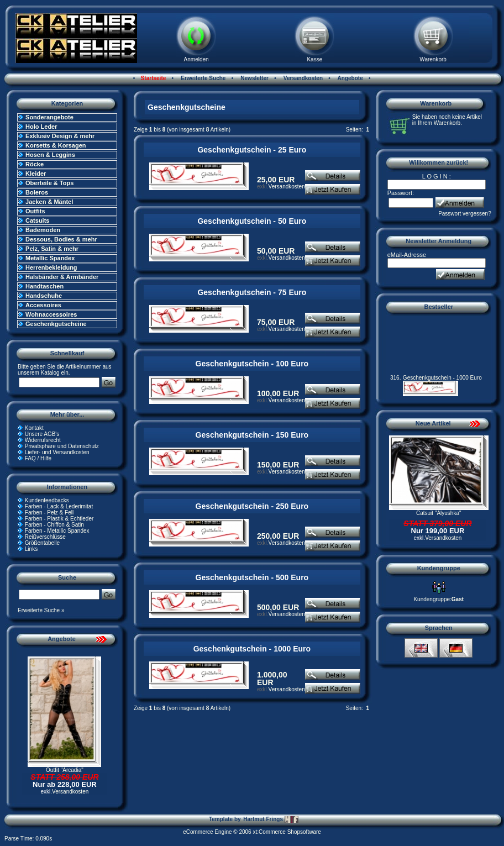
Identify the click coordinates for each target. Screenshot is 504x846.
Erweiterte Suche (202, 78)
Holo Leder (41, 127)
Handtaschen (44, 286)
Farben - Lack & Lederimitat (59, 506)
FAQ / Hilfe (38, 458)
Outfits (35, 211)
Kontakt (34, 428)
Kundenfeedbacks (47, 500)
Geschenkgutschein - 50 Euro (252, 221)
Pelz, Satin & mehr (52, 249)
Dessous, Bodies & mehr (61, 239)
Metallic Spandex (50, 258)
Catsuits (37, 220)
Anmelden (196, 59)
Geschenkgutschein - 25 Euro (252, 150)
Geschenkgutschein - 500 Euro (252, 577)
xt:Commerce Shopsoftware (287, 832)
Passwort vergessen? (465, 214)
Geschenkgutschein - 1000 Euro (252, 649)
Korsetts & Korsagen (56, 145)
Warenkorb (433, 59)
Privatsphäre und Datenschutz (62, 446)
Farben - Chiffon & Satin (54, 525)
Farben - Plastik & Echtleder (59, 519)
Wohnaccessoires (51, 314)
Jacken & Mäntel (49, 202)
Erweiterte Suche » (41, 610)
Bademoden (43, 230)
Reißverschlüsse (45, 537)
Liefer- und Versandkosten (57, 452)
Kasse (314, 59)
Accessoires (43, 305)
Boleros (37, 192)
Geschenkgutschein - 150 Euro (252, 435)
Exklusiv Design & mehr (60, 136)
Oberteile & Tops (49, 183)
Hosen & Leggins (50, 155)
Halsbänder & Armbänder (62, 277)
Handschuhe (44, 296)
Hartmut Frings (271, 819)
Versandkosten (302, 78)
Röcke (35, 164)
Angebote (350, 78)
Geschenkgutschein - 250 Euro (252, 506)
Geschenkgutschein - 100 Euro (252, 364)
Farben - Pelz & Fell (49, 513)
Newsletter (254, 78)
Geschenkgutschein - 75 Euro (252, 292)
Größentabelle (42, 543)
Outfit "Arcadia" (65, 770)
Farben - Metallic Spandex (57, 531)
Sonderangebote (49, 117)
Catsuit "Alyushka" (439, 513)
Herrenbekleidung (51, 267)
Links (31, 549)
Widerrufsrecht (43, 440)
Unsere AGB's (42, 434)
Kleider (36, 174)
